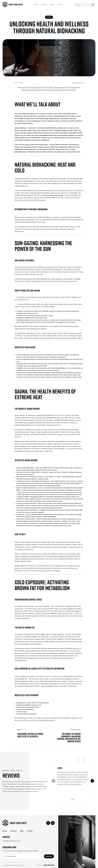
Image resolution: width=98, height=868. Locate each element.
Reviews (44, 4)
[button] (92, 781)
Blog (52, 4)
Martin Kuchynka (78, 83)
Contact (60, 4)
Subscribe (49, 856)
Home (36, 4)
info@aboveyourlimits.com (11, 841)
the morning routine (57, 195)
